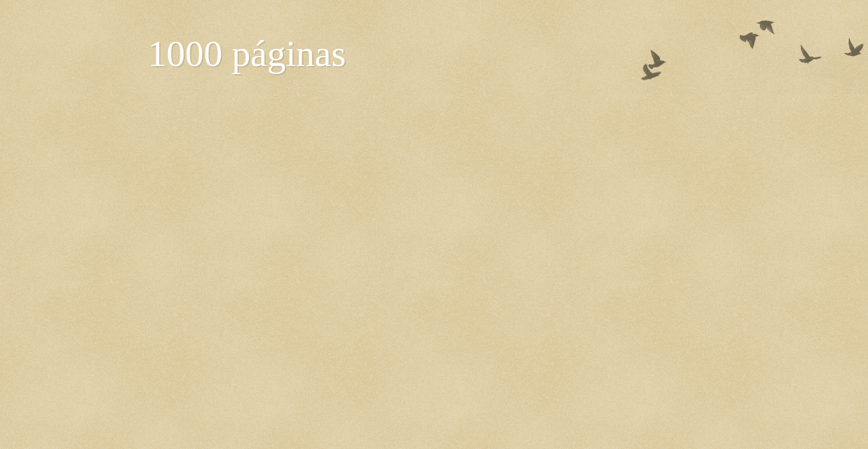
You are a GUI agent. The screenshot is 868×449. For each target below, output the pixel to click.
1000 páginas (247, 54)
